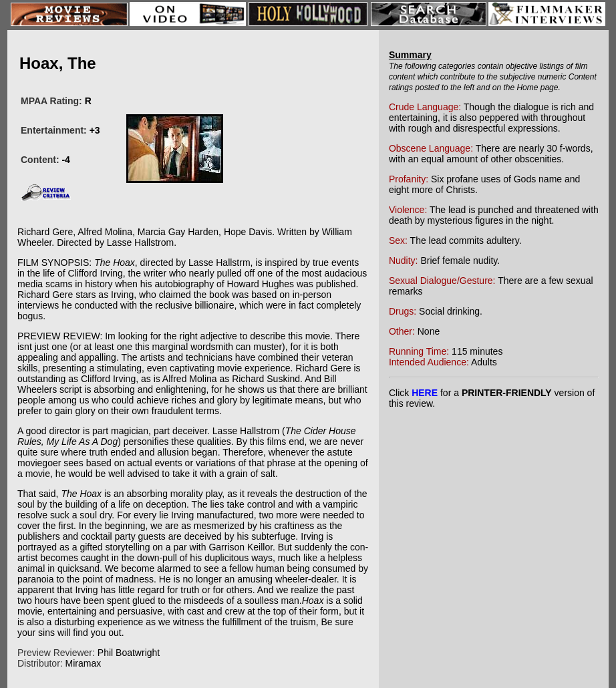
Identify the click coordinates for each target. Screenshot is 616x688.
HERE (425, 393)
